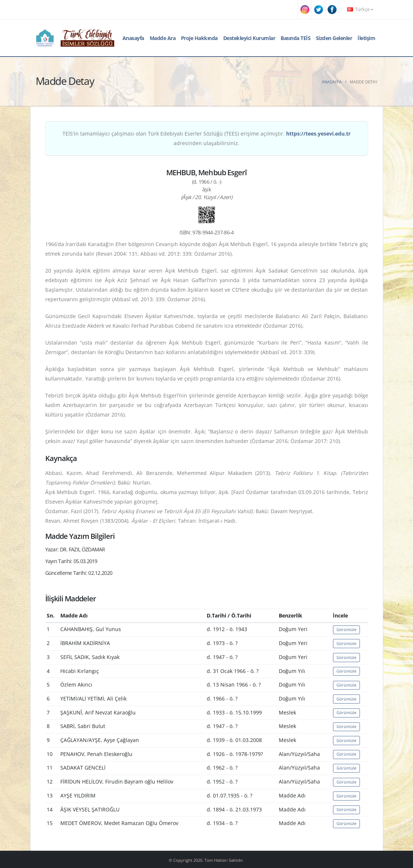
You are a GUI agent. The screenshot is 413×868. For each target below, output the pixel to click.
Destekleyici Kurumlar (249, 38)
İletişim (366, 38)
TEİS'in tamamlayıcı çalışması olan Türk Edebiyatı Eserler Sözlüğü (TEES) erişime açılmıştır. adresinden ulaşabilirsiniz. (206, 138)
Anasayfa (133, 38)
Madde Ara (163, 38)
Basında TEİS (295, 38)
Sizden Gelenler (334, 38)
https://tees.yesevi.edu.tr (318, 134)
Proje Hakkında (199, 38)
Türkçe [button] (360, 9)
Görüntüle (346, 629)
